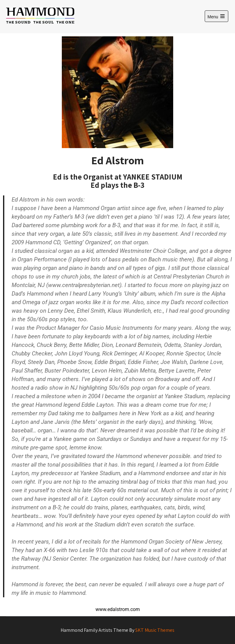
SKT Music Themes (155, 630)
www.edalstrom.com (118, 609)
